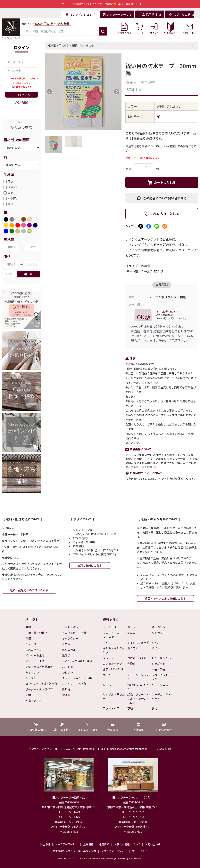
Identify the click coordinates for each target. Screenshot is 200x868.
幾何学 (66, 655)
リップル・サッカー (114, 696)
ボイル (107, 642)
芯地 (130, 708)
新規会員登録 (21, 102)
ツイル (156, 642)
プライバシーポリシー (114, 851)
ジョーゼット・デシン (163, 677)
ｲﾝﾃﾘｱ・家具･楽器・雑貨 (77, 661)
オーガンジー (160, 627)
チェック (31, 644)
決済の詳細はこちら (90, 565)
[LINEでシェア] (157, 226)
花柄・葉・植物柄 (36, 633)
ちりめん (133, 648)
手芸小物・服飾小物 (71, 45)
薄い (10, 181)
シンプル (31, 678)
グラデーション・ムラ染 (77, 678)
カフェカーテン (112, 664)
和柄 (28, 638)
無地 (28, 627)
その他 (90, 45)
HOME (52, 45)
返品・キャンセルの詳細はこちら (165, 598)
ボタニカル (69, 650)
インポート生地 (35, 655)
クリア (9, 274)
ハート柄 (68, 667)
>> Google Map (69, 832)
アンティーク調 (35, 661)
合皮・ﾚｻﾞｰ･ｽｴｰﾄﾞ (114, 669)
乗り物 (66, 689)
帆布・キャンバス (163, 658)
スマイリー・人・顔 (74, 684)
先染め (131, 664)
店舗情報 (88, 844)
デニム (66, 644)
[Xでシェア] (141, 226)
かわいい (68, 672)
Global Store (164, 749)
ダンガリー (159, 633)
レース (107, 685)
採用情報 (104, 844)
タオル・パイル (137, 658)
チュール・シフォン (138, 677)
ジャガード (158, 664)
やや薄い (13, 187)
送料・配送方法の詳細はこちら (29, 590)
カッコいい (32, 672)
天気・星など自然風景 (39, 667)
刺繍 (28, 695)
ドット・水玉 (70, 627)
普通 (10, 193)
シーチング (110, 627)
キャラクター (70, 638)
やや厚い (13, 198)
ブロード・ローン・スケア (112, 635)
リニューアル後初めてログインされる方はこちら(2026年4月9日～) (21, 82)
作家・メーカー (35, 701)
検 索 (28, 274)
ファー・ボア (111, 708)
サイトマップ (140, 851)
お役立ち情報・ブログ (127, 844)
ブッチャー (110, 658)
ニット (131, 669)
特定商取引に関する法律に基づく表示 (74, 851)
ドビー (156, 648)
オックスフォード (138, 642)
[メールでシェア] (165, 226)
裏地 (154, 708)
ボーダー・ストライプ (39, 689)
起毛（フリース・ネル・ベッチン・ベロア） (138, 698)
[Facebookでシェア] (149, 226)
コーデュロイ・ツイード (163, 696)
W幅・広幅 (158, 669)
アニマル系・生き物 (74, 633)
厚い (10, 204)
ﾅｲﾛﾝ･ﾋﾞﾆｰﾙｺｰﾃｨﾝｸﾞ (138, 687)
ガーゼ (131, 627)
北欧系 (66, 695)
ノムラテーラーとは (67, 844)
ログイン (24, 95)
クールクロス (160, 685)
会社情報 (45, 844)
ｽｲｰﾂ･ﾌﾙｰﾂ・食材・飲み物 (41, 684)
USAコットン (33, 650)
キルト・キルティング (114, 650)
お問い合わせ (153, 844)
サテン (107, 675)
